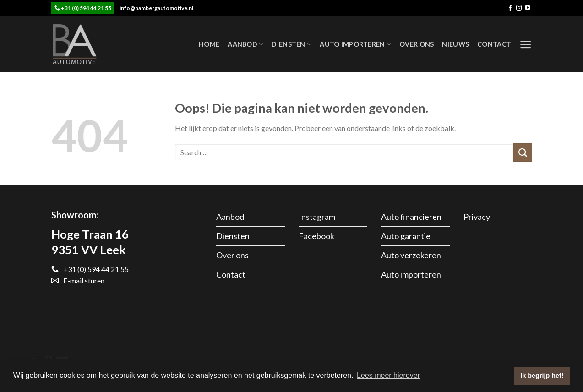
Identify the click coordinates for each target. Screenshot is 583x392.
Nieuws (455, 44)
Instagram (317, 217)
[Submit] (523, 152)
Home (209, 44)
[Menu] (526, 45)
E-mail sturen (78, 280)
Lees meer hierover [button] (388, 375)
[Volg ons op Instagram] (519, 8)
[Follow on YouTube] (528, 8)
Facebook (316, 236)
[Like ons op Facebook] (510, 8)
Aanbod (245, 44)
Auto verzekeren (411, 255)
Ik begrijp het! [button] (542, 376)
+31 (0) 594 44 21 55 (86, 8)
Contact (494, 44)
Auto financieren (411, 217)
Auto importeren (355, 44)
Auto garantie (406, 236)
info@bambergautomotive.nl (156, 8)
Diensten (291, 44)
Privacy (477, 217)
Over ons (417, 44)
